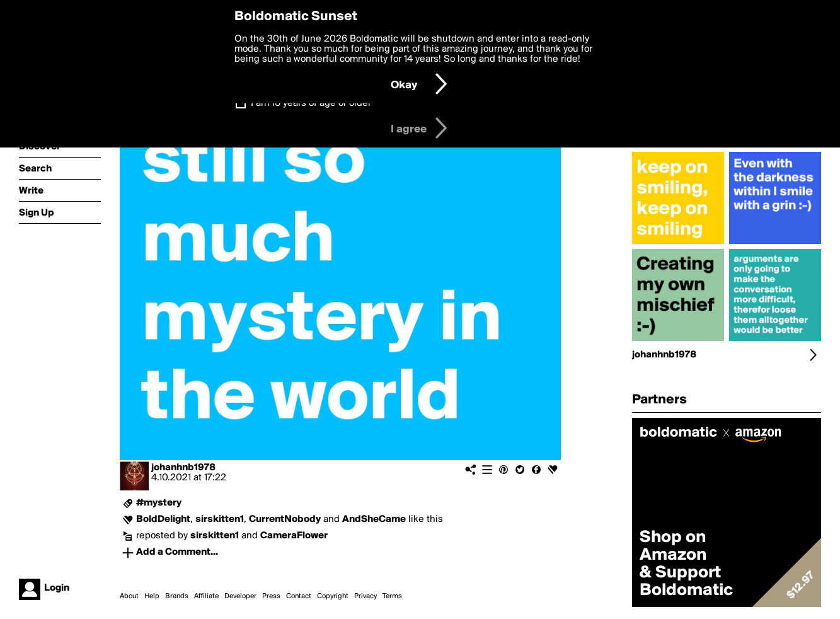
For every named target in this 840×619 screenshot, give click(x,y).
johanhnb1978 (183, 468)
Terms (392, 596)
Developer (240, 596)
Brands (177, 596)
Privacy (365, 596)
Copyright (333, 596)
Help (152, 596)
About (129, 596)
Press (271, 596)
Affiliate (206, 596)
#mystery (159, 503)
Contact (299, 596)
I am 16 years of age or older (311, 103)
